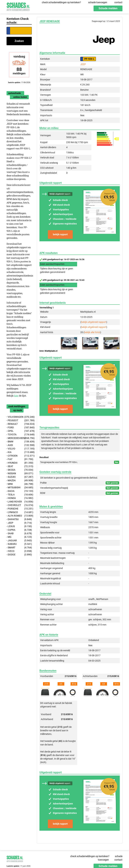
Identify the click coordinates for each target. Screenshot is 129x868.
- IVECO (19, 551)
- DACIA (19, 491)
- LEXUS (19, 526)
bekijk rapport (60, 234)
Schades (18, 6)
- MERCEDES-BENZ (19, 438)
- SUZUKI (19, 477)
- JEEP (19, 523)
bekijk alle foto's (92, 332)
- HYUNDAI (19, 463)
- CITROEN (19, 456)
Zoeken (19, 41)
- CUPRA (19, 530)
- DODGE (19, 555)
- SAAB (19, 533)
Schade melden (108, 8)
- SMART (19, 548)
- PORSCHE (19, 509)
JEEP (83, 64)
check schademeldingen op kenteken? (61, 2)
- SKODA (19, 470)
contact (118, 2)
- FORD (19, 428)
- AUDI (19, 445)
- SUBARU (19, 544)
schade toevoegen (98, 2)
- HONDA (19, 498)
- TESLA (19, 495)
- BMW (19, 442)
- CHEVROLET (19, 505)
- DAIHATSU (19, 519)
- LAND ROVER (19, 502)
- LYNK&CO (19, 512)
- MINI (19, 484)
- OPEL (19, 431)
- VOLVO (19, 449)
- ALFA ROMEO (19, 516)
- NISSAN (19, 473)
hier (16, 396)
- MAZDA (19, 480)
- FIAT (19, 459)
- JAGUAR (19, 541)
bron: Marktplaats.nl (48, 351)
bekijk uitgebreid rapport (94, 322)
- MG (19, 537)
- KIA (19, 452)
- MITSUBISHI (19, 488)
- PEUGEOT (19, 420)
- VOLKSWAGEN (19, 417)
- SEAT (19, 466)
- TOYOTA (19, 435)
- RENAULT (19, 424)
